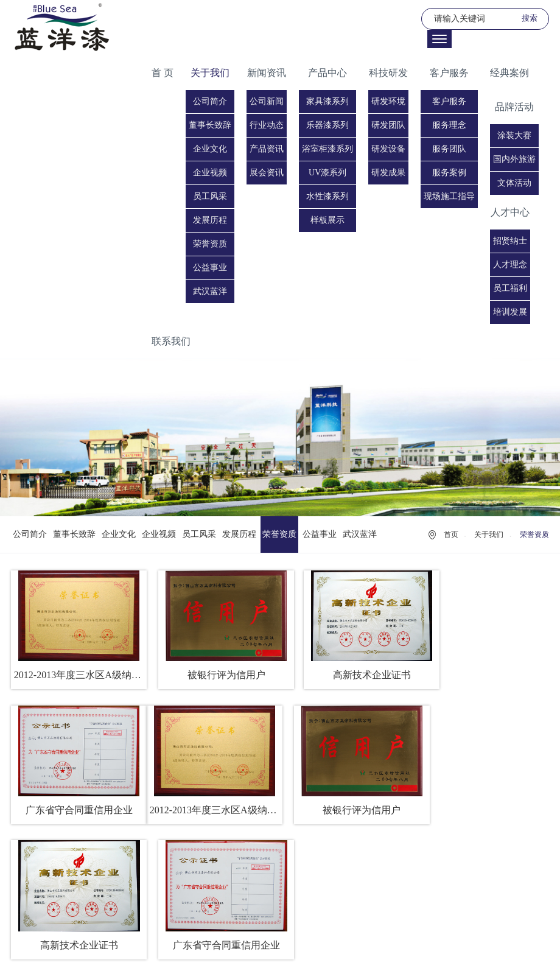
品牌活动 (514, 107)
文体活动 (514, 183)
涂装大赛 (514, 135)
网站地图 (317, 952)
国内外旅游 (514, 159)
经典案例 (509, 73)
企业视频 (210, 173)
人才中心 (510, 212)
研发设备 (388, 149)
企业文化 (210, 149)
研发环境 (388, 101)
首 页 (163, 73)
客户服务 (449, 73)
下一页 (320, 862)
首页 (451, 535)
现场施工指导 (449, 196)
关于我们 (210, 73)
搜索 (530, 18)
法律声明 (245, 952)
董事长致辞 (210, 125)
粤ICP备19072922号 (356, 937)
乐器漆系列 (327, 125)
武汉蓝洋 (210, 291)
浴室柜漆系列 (327, 149)
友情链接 (281, 952)
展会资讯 (267, 173)
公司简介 (210, 101)
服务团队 (449, 149)
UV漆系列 (327, 173)
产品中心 (327, 73)
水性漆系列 (327, 196)
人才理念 (510, 265)
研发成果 (388, 173)
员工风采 (210, 196)
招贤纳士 (510, 241)
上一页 (240, 862)
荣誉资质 (210, 244)
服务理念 (449, 125)
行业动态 (267, 125)
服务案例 (449, 173)
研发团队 (388, 125)
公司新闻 (267, 101)
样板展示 (327, 220)
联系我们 (171, 341)
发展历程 (210, 220)
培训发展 (510, 312)
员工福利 (510, 288)
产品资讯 (267, 149)
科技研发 (388, 73)
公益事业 (210, 268)
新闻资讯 (267, 73)
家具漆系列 (327, 101)
